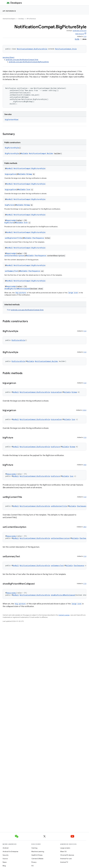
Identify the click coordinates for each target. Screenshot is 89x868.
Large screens (65, 848)
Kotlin (77, 39)
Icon (28, 190)
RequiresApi (11, 220)
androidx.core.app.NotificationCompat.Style (22, 60)
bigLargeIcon (11, 174)
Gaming (34, 848)
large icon (73, 293)
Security (6, 855)
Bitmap (29, 174)
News (5, 862)
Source (5, 859)
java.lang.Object (9, 57)
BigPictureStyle (12, 148)
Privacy (34, 862)
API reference (9, 11)
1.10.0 (84, 410)
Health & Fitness (37, 855)
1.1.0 (85, 36)
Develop (21, 19)
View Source (80, 34)
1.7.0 (85, 584)
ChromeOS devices (67, 855)
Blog (4, 866)
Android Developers (9, 19)
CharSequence (38, 238)
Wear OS (63, 851)
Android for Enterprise (10, 851)
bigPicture (10, 205)
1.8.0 (85, 527)
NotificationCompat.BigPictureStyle (32, 49)
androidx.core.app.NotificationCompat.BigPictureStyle (29, 62)
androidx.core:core (80, 31)
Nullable (25, 153)
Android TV (64, 862)
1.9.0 (85, 465)
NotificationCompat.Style (66, 49)
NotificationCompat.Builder (41, 153)
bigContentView (12, 120)
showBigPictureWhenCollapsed (17, 289)
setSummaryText (12, 271)
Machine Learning (38, 851)
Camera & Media (37, 859)
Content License (64, 615)
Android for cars (66, 859)
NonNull (9, 168)
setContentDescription (14, 256)
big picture (21, 293)
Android (6, 848)
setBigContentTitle (14, 238)
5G (33, 866)
